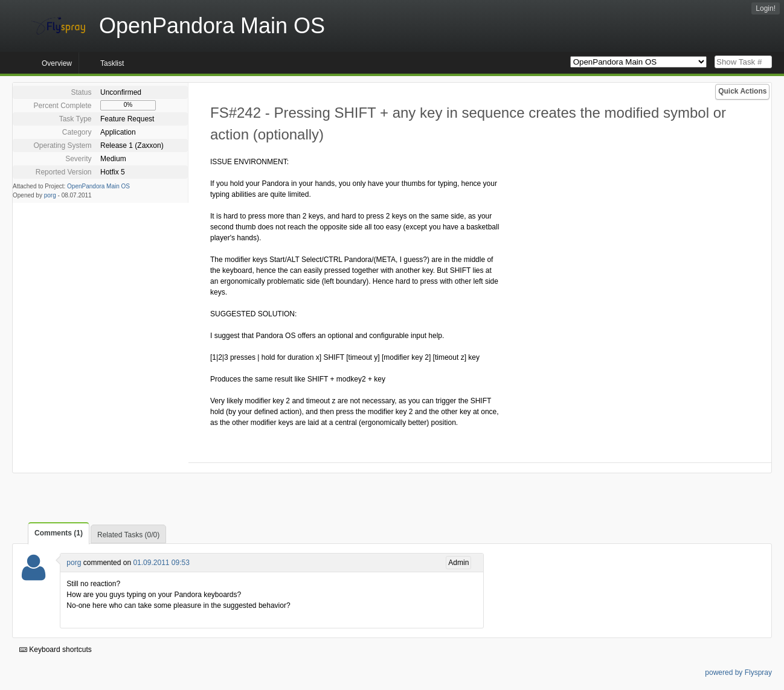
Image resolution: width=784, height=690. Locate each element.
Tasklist (112, 63)
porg (50, 195)
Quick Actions (742, 91)
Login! (766, 8)
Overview (57, 63)
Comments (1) (59, 533)
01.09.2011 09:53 (161, 563)
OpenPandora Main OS (98, 186)
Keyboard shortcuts (56, 650)
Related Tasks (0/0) (128, 535)
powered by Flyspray (738, 672)
